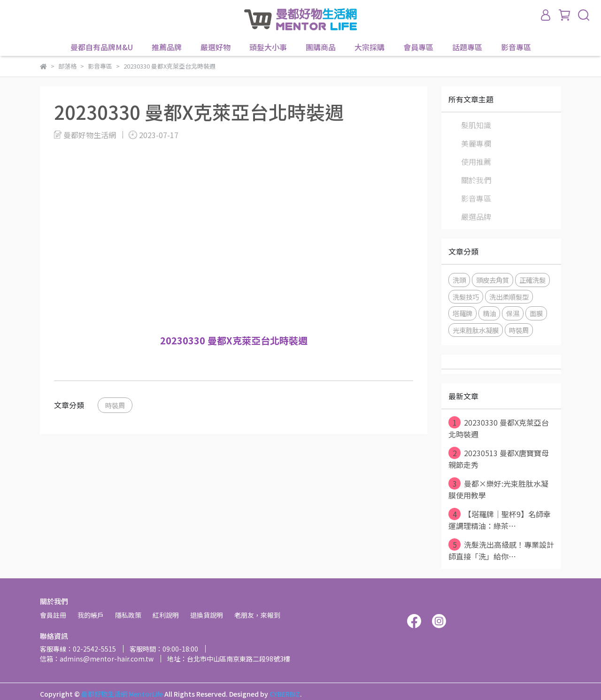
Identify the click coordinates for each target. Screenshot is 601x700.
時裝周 (115, 405)
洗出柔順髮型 (509, 297)
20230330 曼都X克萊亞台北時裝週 (499, 428)
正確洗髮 (532, 280)
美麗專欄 (476, 143)
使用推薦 (476, 162)
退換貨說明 (207, 615)
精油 (489, 313)
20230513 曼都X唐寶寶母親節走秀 (499, 459)
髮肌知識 (476, 125)
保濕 (513, 313)
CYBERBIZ (285, 694)
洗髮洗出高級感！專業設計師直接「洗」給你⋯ (501, 550)
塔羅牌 (462, 313)
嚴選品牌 (476, 217)
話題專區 (467, 47)
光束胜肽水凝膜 (476, 330)
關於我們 (476, 180)
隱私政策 (128, 615)
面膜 (536, 313)
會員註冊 (53, 615)
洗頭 (459, 280)
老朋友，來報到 (257, 615)
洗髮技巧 (466, 297)
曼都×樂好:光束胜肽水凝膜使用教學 (498, 489)
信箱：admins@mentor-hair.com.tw (97, 659)
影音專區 (516, 47)
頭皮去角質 (493, 280)
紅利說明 (166, 615)
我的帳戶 (91, 615)
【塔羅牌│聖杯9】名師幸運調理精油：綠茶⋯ (500, 520)
